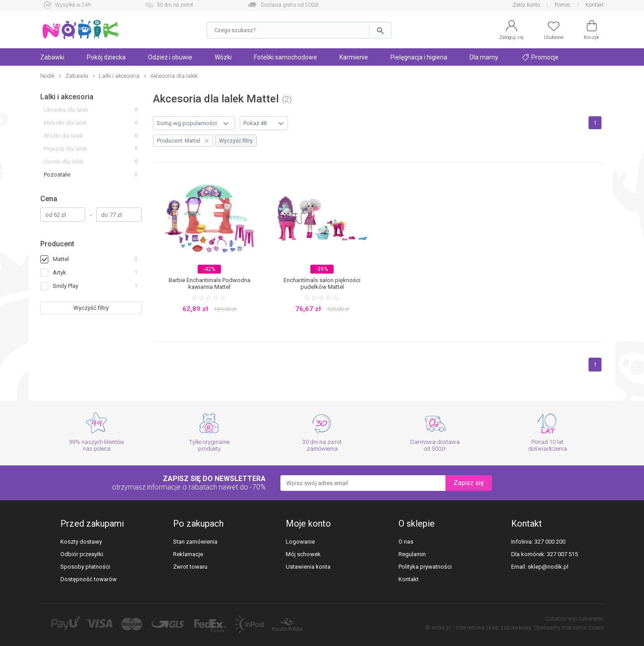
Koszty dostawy (81, 542)
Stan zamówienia (195, 542)
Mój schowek (303, 554)
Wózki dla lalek (64, 136)
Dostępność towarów (89, 579)
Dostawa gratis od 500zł (290, 5)
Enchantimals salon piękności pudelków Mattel (322, 283)
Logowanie (300, 542)
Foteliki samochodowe (286, 57)
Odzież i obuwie (170, 57)
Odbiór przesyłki (82, 554)
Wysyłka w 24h (73, 5)
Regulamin (412, 554)
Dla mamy (484, 57)
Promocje (540, 57)
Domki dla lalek (64, 162)
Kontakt (595, 5)
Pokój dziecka (106, 57)
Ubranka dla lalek (66, 110)
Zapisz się (469, 483)
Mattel (61, 259)
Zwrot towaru (190, 567)
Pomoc (563, 5)
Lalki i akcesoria (67, 97)
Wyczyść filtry (91, 308)
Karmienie (354, 57)
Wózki (223, 57)
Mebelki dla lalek (66, 123)
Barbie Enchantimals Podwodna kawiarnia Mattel (210, 283)
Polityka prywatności (425, 567)
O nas (406, 542)
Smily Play (66, 286)
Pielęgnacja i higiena (419, 57)
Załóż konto (526, 5)
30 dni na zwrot (175, 5)
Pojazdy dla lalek (66, 149)
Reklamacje (188, 554)
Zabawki (52, 57)
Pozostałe (57, 175)
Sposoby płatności (85, 567)
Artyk (59, 272)
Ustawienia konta (308, 567)
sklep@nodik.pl (548, 567)
